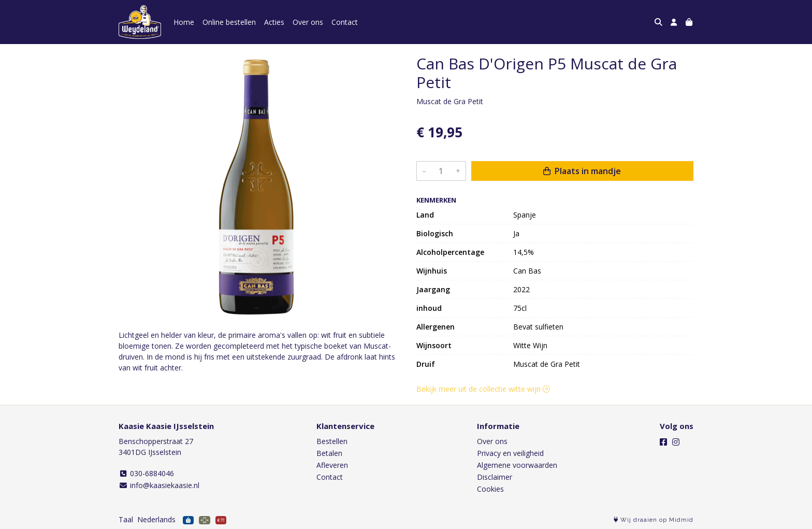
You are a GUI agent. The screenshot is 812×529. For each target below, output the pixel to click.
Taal (126, 519)
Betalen (329, 453)
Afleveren (332, 465)
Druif (426, 364)
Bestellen (332, 441)
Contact (345, 22)
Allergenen (436, 327)
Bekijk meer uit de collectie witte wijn (483, 389)
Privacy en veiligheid (510, 453)
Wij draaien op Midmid (654, 520)
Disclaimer (495, 477)
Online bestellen (229, 22)
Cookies (490, 489)
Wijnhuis (432, 271)
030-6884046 (146, 473)
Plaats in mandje (582, 171)
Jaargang (433, 289)
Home (184, 22)
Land (425, 215)
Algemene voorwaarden (517, 465)
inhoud (429, 308)
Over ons (308, 22)
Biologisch (435, 233)
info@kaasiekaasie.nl (159, 485)
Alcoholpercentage (450, 252)
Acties (274, 22)
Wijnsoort (434, 345)
